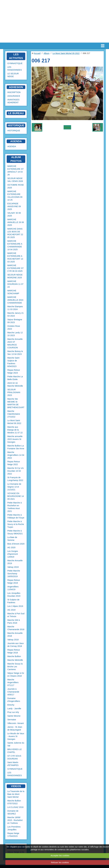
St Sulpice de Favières (13, 601)
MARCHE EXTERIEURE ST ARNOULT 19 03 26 (15, 170)
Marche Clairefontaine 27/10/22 (14, 414)
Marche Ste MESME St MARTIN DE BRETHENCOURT (16, 403)
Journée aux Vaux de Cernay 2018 (16, 645)
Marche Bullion (14, 656)
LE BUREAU (16, 113)
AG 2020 (11, 547)
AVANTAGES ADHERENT (13, 101)
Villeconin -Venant (16, 723)
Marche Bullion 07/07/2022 (14, 802)
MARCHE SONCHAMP (13, 292)
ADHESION (16, 87)
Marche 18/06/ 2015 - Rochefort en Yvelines (15, 820)
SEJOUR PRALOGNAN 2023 (14, 392)
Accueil (37, 53)
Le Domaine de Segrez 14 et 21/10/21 (14, 487)
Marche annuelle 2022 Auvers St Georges (15, 439)
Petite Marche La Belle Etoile (15, 378)
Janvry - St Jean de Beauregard (15, 728)
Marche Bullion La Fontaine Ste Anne (16, 447)
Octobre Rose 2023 (14, 327)
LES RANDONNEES (15, 68)
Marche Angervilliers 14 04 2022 (16, 455)
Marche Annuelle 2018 (15, 635)
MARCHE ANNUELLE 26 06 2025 (16, 222)
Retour (67, 127)
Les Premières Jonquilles (14, 828)
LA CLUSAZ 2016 (15, 807)
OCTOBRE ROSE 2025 (16, 186)
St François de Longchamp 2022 (15, 479)
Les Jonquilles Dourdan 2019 (14, 595)
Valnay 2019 (13, 567)
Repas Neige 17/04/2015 (13, 835)
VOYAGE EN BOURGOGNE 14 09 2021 (16, 496)
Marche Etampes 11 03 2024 (15, 308)
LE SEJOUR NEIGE (13, 75)
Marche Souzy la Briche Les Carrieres (15, 667)
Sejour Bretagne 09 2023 (15, 321)
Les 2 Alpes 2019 (15, 606)
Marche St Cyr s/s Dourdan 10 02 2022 (15, 471)
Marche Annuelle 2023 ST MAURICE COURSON (15, 343)
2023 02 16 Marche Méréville (15, 384)
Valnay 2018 (13, 640)
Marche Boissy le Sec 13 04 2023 (15, 353)
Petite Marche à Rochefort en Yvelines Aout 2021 (15, 507)
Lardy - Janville (14, 709)
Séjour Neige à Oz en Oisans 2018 (16, 674)
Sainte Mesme (14, 716)
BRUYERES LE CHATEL (15, 751)
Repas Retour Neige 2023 (14, 371)
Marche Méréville (15, 660)
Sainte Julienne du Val (16, 744)
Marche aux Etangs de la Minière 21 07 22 (15, 430)
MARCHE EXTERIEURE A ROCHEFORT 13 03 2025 (15, 257)
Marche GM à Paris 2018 (14, 621)
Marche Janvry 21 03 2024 (15, 314)
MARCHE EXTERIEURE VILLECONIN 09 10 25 (15, 196)
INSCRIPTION (14, 92)
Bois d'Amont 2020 (16, 544)
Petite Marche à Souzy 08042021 (15, 532)
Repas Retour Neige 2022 (14, 463)
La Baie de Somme (12, 539)
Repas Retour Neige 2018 (14, 651)
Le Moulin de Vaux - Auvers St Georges (16, 736)
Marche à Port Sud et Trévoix (16, 615)
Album (46, 53)
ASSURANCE (14, 96)
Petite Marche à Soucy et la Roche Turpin (16, 524)
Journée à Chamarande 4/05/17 (13, 692)
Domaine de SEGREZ (13, 812)
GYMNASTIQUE (15, 63)
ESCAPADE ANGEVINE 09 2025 (14, 206)
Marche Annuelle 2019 (15, 562)
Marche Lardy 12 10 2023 (15, 334)
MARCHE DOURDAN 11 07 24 (15, 284)
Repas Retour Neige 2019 (14, 582)
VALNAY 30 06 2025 (14, 214)
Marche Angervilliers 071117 (13, 682)
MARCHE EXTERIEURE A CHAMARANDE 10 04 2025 (15, 245)
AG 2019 (11, 610)
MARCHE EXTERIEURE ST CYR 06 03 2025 (15, 268)
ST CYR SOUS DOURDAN (14, 757)
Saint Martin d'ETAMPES (13, 764)
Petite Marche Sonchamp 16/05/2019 (14, 574)
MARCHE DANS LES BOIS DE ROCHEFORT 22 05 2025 (15, 233)
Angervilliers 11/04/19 (13, 588)
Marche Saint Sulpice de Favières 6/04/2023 (13, 362)
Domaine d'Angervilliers (14, 700)
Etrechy (11, 705)
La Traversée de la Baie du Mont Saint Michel (16, 794)
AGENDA (12, 146)
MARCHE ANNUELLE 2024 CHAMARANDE (15, 300)
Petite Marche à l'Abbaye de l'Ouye (16, 516)
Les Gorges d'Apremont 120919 (13, 554)
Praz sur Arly (13, 712)
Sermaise (12, 720)
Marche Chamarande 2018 (16, 628)
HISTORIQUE (16, 125)
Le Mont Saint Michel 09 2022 (14, 422)
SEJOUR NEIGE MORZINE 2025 (15, 276)
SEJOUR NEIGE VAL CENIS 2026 (15, 180)
